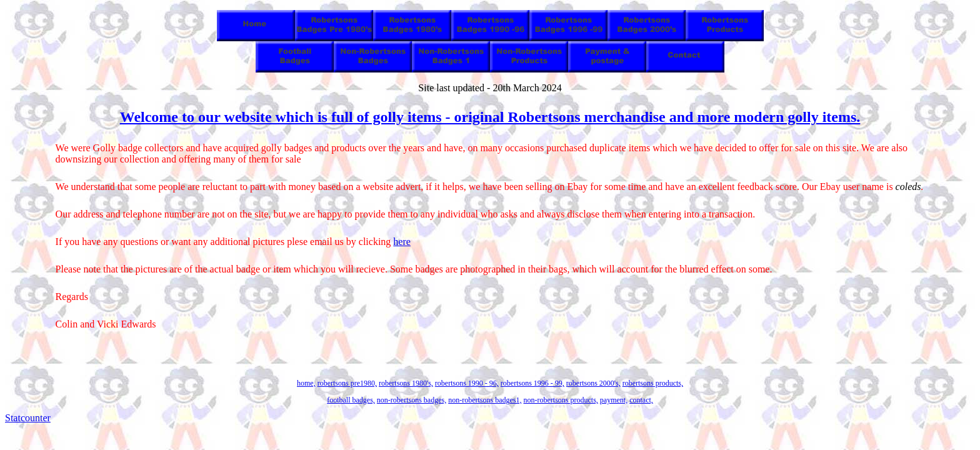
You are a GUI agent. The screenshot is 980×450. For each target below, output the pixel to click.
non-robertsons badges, (412, 400)
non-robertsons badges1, (485, 400)
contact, (641, 400)
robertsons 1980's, (406, 383)
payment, (614, 400)
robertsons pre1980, (347, 383)
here (402, 242)
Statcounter (28, 418)
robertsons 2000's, (593, 383)
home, (306, 383)
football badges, (351, 400)
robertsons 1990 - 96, (467, 383)
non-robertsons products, (560, 400)
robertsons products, (653, 383)
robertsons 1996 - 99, (532, 383)
